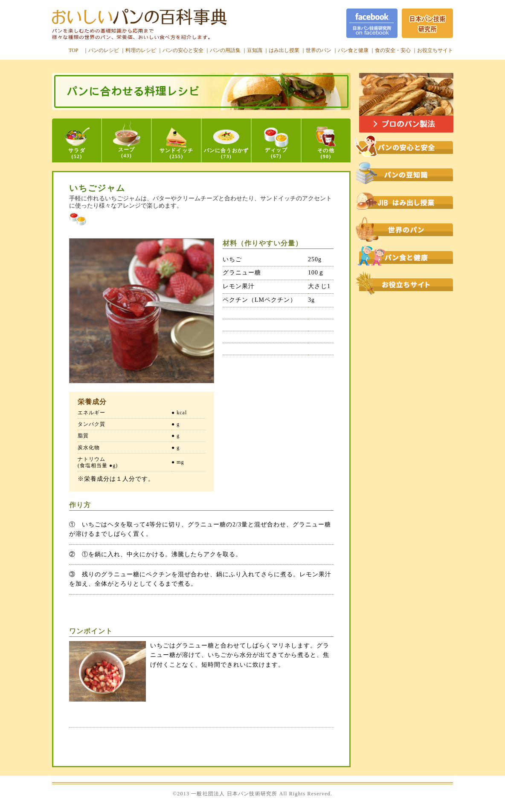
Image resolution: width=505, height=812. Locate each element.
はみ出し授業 (284, 50)
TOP (73, 50)
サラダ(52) (77, 143)
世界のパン (319, 50)
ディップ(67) (276, 143)
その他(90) (326, 143)
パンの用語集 (225, 50)
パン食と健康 (353, 50)
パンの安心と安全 (183, 50)
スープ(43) (127, 140)
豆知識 (255, 50)
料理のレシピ (141, 50)
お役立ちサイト (435, 50)
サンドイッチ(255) (176, 143)
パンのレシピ (104, 50)
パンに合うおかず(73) (226, 144)
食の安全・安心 (393, 50)
